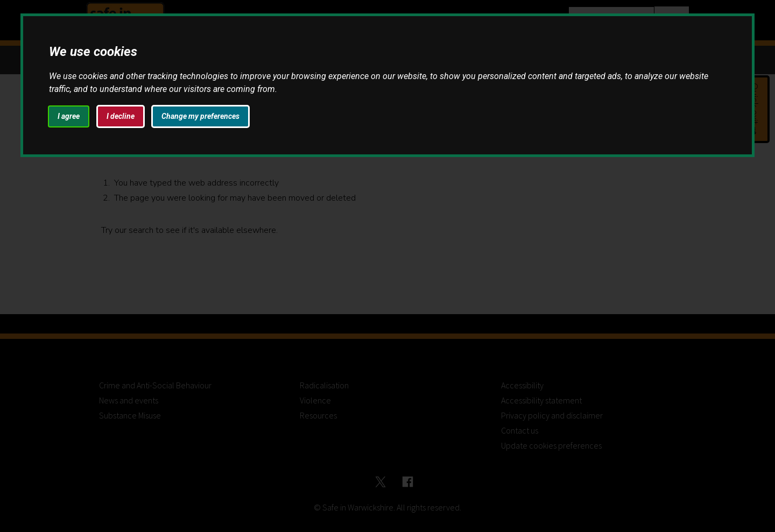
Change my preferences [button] (200, 116)
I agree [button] (69, 116)
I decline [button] (121, 116)
